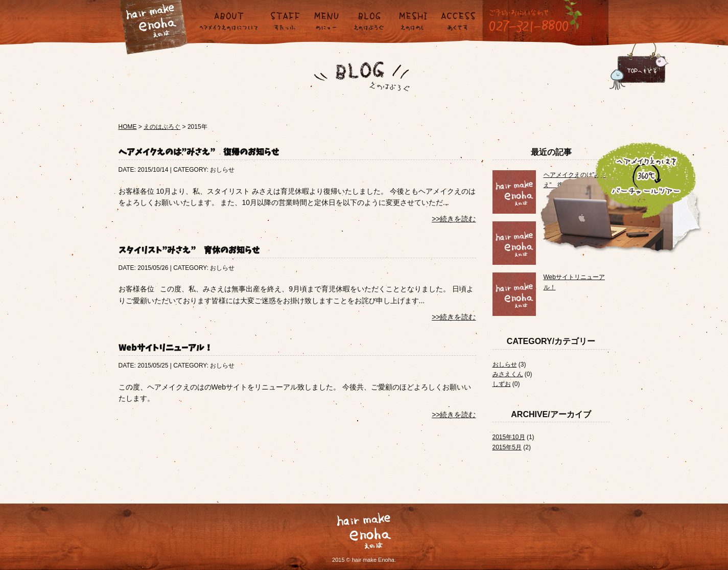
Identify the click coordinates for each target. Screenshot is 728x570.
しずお (502, 384)
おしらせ (505, 364)
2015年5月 (507, 447)
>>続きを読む (454, 219)
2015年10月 (509, 437)
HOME (128, 127)
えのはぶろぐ (162, 127)
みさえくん (508, 374)
